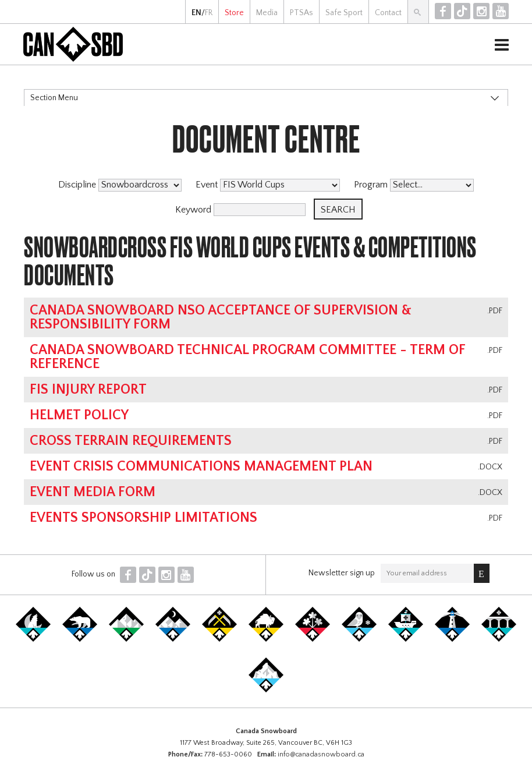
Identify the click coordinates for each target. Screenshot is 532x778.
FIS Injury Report (88, 390)
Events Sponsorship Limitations (143, 518)
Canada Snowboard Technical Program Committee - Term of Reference (247, 357)
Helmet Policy (79, 415)
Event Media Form (93, 492)
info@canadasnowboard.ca (321, 754)
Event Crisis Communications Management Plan (201, 466)
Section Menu (54, 98)
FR (209, 13)
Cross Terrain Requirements (131, 441)
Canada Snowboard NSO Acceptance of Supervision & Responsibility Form (221, 317)
